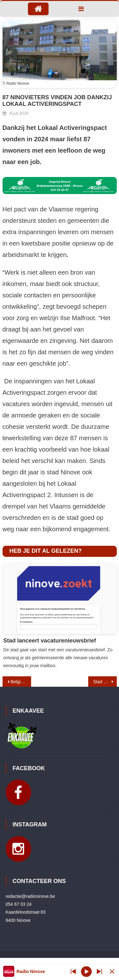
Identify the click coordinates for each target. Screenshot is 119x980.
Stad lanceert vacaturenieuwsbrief (50, 641)
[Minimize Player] (112, 971)
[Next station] (73, 971)
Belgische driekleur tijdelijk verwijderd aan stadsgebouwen (21, 682)
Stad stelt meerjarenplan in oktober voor (105, 682)
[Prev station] (99, 971)
